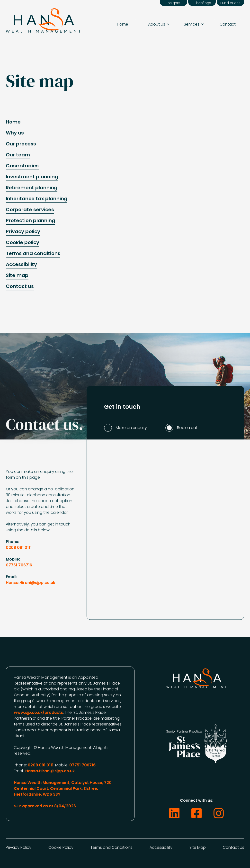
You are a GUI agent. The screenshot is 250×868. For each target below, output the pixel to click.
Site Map (198, 847)
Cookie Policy (61, 847)
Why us (15, 133)
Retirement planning (32, 188)
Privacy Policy (19, 847)
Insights (174, 3)
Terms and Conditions (111, 847)
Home (123, 24)
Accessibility (21, 265)
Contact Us (233, 847)
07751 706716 (19, 565)
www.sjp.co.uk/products (38, 712)
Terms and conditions (33, 254)
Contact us (20, 286)
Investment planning (32, 177)
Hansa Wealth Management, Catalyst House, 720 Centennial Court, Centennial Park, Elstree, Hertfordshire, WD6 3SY (63, 788)
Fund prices (230, 3)
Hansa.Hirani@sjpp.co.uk (31, 583)
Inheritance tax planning (37, 199)
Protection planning (31, 221)
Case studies (22, 166)
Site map (17, 276)
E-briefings (202, 3)
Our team (18, 155)
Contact (228, 24)
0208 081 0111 (19, 548)
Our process (21, 144)
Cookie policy (22, 243)
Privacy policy (23, 232)
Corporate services (30, 210)
